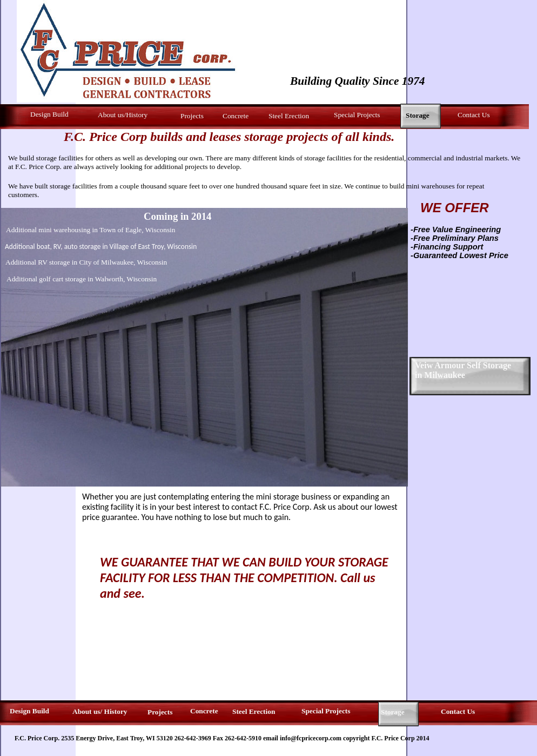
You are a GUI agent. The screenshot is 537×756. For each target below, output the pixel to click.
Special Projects (357, 115)
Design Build (49, 114)
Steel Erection (289, 116)
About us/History (123, 115)
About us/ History (100, 711)
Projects (192, 116)
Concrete (236, 116)
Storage (393, 712)
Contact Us (474, 115)
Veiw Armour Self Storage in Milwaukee (463, 370)
